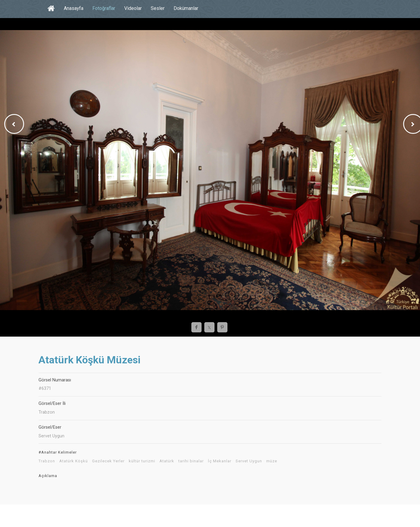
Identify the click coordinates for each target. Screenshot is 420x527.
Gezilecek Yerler (108, 461)
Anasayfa (74, 8)
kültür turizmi (142, 461)
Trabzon (47, 461)
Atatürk (167, 461)
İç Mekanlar (220, 461)
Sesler (158, 8)
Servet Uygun (249, 461)
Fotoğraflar (104, 8)
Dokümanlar (186, 8)
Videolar (133, 8)
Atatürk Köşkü (74, 461)
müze (272, 461)
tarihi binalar (191, 461)
